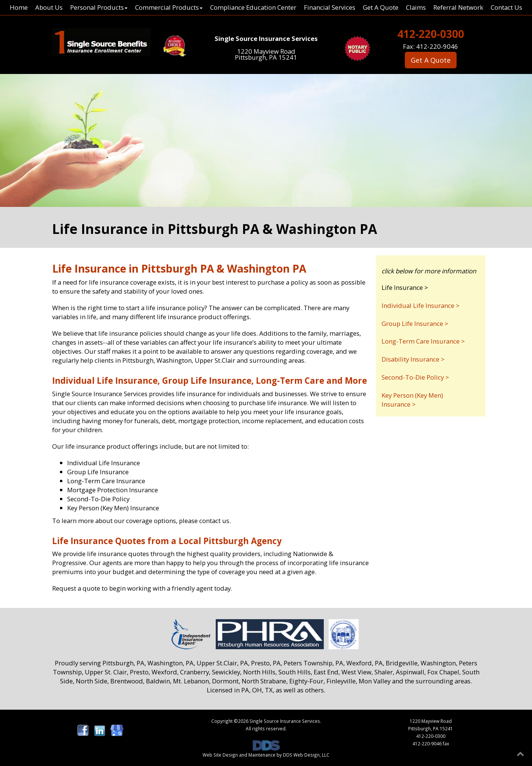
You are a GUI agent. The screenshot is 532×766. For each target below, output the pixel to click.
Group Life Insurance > (415, 323)
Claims (416, 7)
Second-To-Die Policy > (415, 377)
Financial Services (330, 7)
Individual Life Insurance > (421, 305)
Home (19, 7)
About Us (49, 7)
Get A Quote (381, 7)
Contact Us (506, 7)
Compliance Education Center (253, 7)
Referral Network (458, 7)
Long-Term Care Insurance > (423, 341)
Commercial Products (169, 7)
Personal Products (99, 7)
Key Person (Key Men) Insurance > (412, 400)
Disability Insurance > (413, 359)
